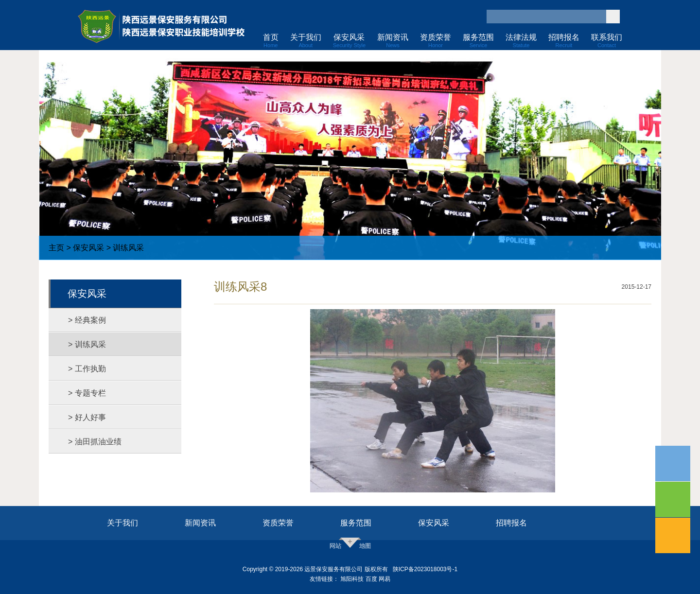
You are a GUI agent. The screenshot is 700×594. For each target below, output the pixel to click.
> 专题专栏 (87, 393)
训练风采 (128, 248)
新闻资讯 (200, 523)
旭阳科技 (352, 579)
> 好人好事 (87, 417)
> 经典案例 (87, 320)
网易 (385, 579)
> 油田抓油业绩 (95, 442)
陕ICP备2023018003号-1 (425, 569)
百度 (371, 579)
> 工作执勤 (87, 369)
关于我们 (122, 523)
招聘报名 (511, 523)
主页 (56, 248)
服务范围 (356, 523)
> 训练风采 (87, 344)
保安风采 (88, 248)
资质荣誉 (278, 523)
